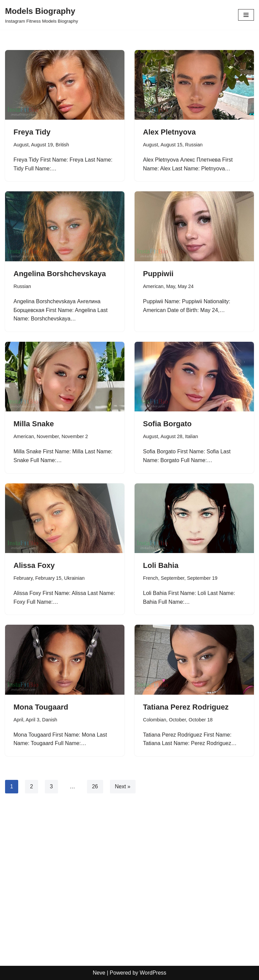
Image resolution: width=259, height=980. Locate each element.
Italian (192, 436)
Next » (123, 786)
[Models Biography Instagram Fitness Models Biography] (41, 15)
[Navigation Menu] (246, 15)
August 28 (171, 436)
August (21, 145)
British (62, 145)
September (173, 578)
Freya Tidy (32, 132)
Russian (194, 145)
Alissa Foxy (34, 565)
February (23, 578)
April (18, 720)
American (153, 286)
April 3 (33, 720)
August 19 (42, 145)
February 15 (49, 578)
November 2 (75, 436)
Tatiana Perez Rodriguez (186, 707)
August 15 (171, 145)
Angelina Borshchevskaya (60, 274)
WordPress (153, 973)
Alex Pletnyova (169, 132)
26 (95, 786)
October (177, 720)
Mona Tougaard (41, 707)
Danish (50, 720)
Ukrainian (74, 578)
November (48, 436)
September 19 (202, 578)
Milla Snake (34, 424)
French (151, 578)
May (171, 286)
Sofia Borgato (167, 424)
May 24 (186, 286)
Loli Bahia (161, 565)
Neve (99, 973)
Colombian (155, 720)
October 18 (200, 720)
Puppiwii (158, 274)
